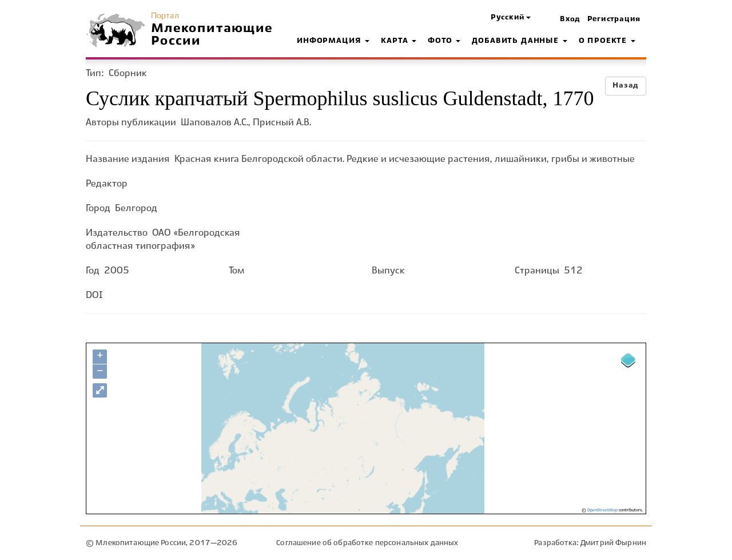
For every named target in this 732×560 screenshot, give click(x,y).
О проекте (607, 41)
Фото (444, 41)
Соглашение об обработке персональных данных (367, 543)
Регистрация (614, 19)
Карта (399, 41)
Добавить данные (519, 41)
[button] (511, 18)
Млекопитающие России (212, 35)
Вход (570, 19)
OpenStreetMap (602, 510)
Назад (626, 86)
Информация (333, 41)
